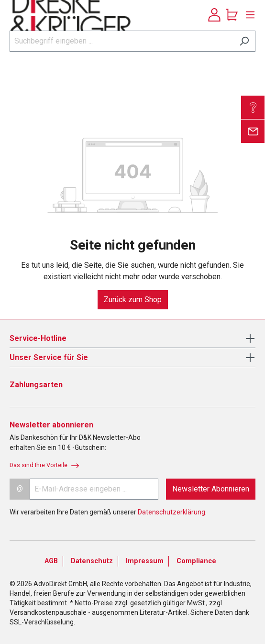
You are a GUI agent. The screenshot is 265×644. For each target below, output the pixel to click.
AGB (51, 561)
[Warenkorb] (232, 15)
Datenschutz (92, 561)
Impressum (145, 561)
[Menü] (248, 15)
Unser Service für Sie (49, 357)
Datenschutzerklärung (171, 512)
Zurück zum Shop (133, 300)
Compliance (196, 561)
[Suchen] (244, 41)
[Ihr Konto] (214, 15)
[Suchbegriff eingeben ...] (121, 41)
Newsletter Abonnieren (211, 489)
